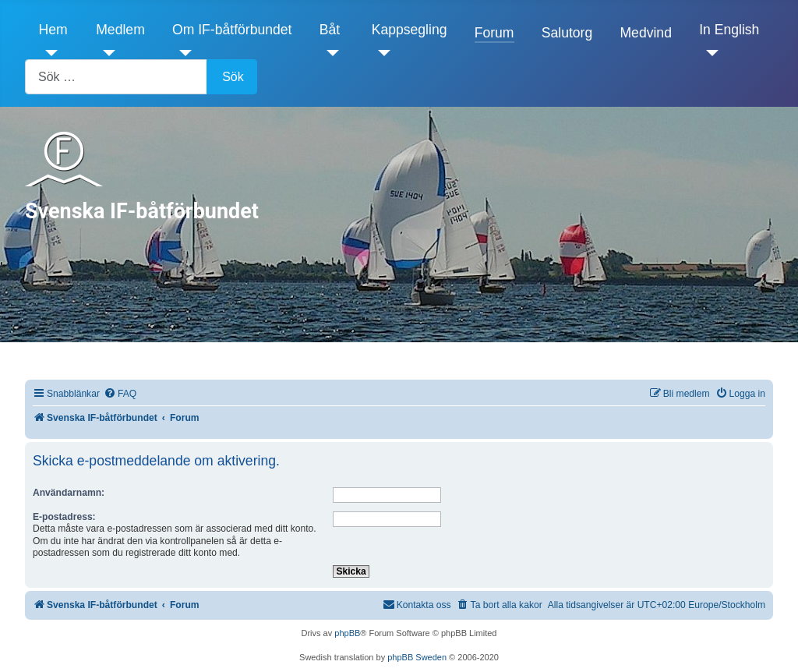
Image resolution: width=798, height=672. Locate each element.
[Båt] (329, 53)
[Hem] (49, 53)
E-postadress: (64, 517)
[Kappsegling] (381, 53)
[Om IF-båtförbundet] (182, 53)
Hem (53, 30)
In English (729, 30)
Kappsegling (410, 30)
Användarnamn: (69, 493)
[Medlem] (106, 53)
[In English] (709, 53)
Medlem (120, 30)
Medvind (646, 33)
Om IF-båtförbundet (232, 30)
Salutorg (567, 33)
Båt (330, 30)
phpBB (347, 633)
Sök (233, 77)
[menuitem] (120, 394)
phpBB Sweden (417, 657)
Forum (494, 33)
